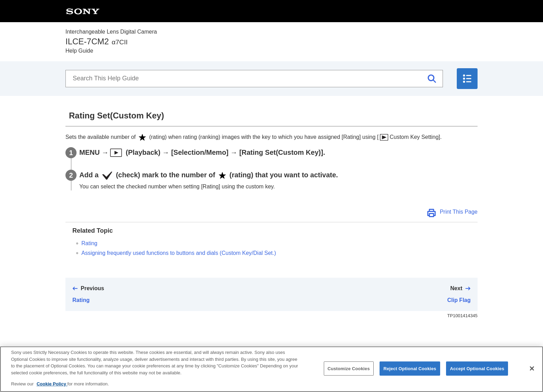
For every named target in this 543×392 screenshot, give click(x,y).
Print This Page (459, 212)
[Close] (532, 375)
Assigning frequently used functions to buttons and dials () (179, 253)
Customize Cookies (349, 376)
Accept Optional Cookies (477, 376)
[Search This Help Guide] (254, 79)
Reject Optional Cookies (410, 376)
